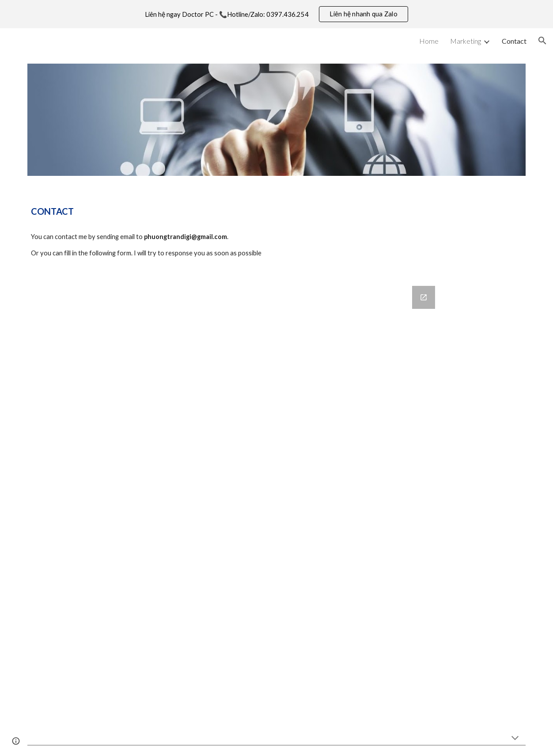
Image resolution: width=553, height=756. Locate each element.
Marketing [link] (466, 41)
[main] (276, 211)
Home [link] (429, 41)
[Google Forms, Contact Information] (276, 499)
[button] (542, 41)
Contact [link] (514, 41)
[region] (276, 14)
